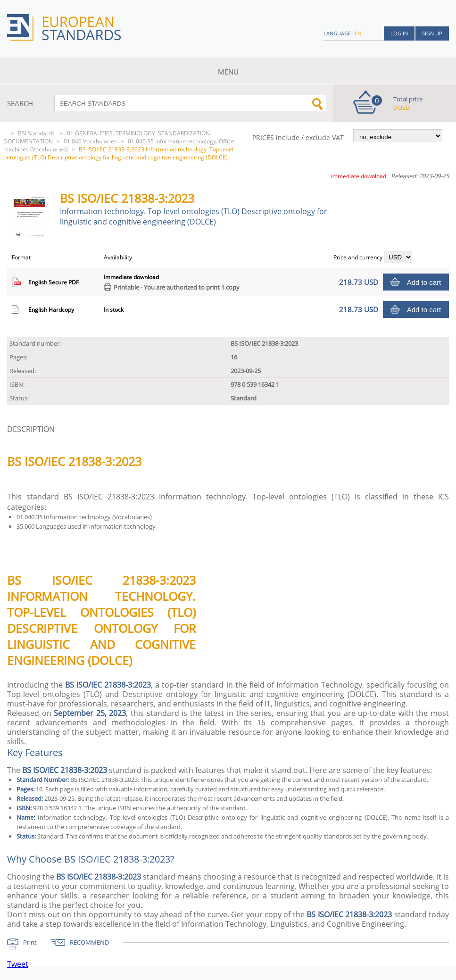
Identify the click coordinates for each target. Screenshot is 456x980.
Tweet (18, 964)
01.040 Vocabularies (90, 141)
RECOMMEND (89, 942)
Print (30, 942)
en (358, 33)
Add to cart (424, 282)
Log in (399, 33)
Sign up (432, 33)
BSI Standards (37, 133)
